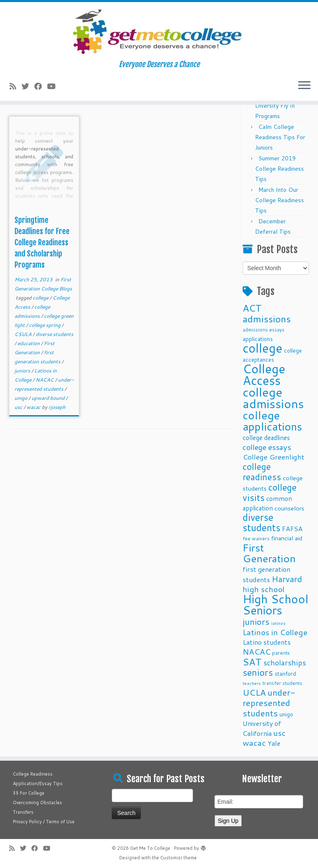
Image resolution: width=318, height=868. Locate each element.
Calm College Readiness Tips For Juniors (280, 137)
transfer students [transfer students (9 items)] (282, 683)
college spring (45, 325)
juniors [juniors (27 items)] (256, 621)
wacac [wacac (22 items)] (254, 743)
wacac (34, 407)
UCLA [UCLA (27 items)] (254, 692)
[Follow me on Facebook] (41, 86)
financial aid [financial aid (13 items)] (287, 538)
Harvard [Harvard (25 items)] (287, 579)
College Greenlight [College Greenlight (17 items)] (273, 457)
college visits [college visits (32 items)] (270, 492)
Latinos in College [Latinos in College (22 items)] (275, 632)
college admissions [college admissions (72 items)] (273, 398)
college (41, 298)
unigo (22, 398)
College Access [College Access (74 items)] (264, 374)
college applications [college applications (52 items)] (272, 421)
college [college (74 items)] (263, 348)
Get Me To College (150, 848)
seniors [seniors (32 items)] (258, 672)
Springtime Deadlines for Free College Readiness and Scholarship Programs (42, 242)
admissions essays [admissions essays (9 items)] (264, 330)
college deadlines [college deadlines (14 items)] (266, 438)
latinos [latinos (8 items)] (278, 623)
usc (19, 407)
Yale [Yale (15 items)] (274, 743)
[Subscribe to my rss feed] (16, 86)
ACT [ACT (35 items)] (252, 308)
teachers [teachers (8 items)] (252, 683)
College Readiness (33, 774)
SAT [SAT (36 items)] (252, 662)
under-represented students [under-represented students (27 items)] (269, 703)
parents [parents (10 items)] (281, 653)
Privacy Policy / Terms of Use (44, 822)
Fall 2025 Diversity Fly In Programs (275, 106)
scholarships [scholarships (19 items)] (285, 663)
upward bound (49, 398)
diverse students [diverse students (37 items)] (261, 522)
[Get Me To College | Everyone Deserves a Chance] (159, 31)
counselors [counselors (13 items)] (289, 508)
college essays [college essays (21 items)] (267, 447)
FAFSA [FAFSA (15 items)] (292, 529)
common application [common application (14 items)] (267, 503)
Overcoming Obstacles (37, 803)
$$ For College (29, 793)
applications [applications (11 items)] (258, 339)
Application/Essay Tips (38, 783)
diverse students (54, 334)
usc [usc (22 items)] (279, 733)
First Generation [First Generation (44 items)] (269, 553)
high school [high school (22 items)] (264, 589)
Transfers (23, 812)
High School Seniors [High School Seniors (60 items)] (276, 604)
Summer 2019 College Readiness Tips (279, 169)
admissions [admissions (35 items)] (267, 319)
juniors (23, 371)
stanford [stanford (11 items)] (285, 673)
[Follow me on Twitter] (28, 86)
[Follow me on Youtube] (54, 86)
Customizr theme (178, 858)
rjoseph (57, 407)
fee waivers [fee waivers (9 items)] (256, 538)
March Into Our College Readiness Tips (279, 200)
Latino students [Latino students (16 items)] (267, 642)
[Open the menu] (304, 86)
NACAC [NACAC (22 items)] (257, 652)
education (29, 343)
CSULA (24, 334)
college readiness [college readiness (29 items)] (262, 472)
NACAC (45, 380)
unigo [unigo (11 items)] (286, 714)
